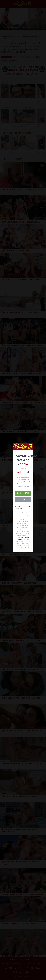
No (23, 500)
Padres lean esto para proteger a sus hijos (23, 508)
